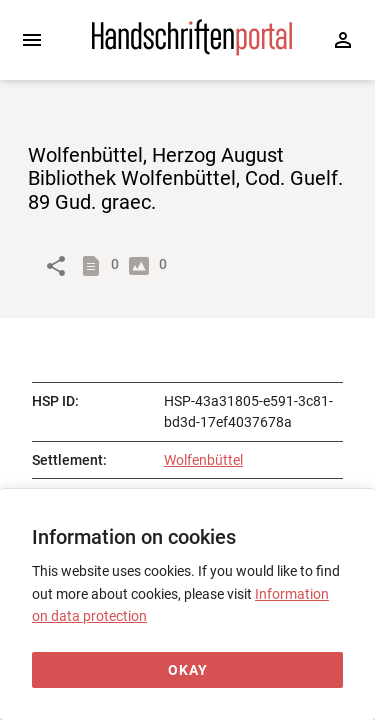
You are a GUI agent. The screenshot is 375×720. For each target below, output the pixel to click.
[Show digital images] (143, 266)
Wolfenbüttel (203, 460)
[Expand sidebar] (32, 40)
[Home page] (192, 51)
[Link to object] (56, 266)
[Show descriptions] (95, 266)
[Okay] (187, 670)
